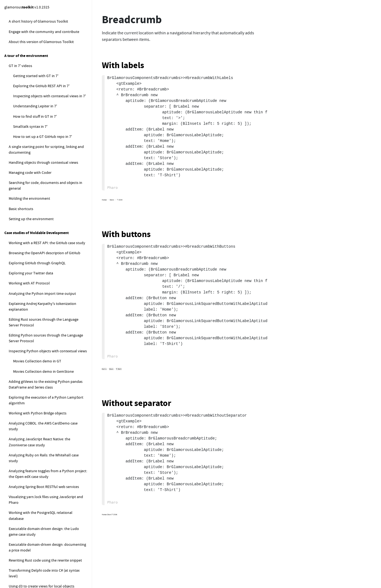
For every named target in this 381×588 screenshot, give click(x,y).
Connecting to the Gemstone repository (45, 346)
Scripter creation (31, 148)
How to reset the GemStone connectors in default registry (51, 498)
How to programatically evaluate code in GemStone (50, 472)
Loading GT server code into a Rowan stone (56, 275)
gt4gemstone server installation (43, 205)
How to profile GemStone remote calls (44, 413)
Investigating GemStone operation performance (41, 425)
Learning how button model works (54, 72)
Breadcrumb (32, 98)
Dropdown (31, 118)
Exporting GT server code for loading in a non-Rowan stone (56, 307)
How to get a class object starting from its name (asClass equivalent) (51, 529)
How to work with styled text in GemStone (52, 485)
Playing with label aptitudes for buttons (51, 59)
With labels (123, 65)
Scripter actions (30, 159)
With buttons (126, 234)
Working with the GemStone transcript (44, 438)
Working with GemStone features (40, 448)
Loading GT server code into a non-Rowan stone (54, 291)
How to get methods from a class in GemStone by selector (46, 545)
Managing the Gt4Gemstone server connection (45, 369)
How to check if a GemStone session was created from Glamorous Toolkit (50, 577)
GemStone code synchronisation (39, 392)
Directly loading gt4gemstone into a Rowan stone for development (55, 244)
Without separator (137, 403)
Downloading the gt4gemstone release (53, 215)
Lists (25, 36)
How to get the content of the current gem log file (52, 513)
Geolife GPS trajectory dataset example (45, 402)
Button (28, 46)
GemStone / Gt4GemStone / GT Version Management (45, 182)
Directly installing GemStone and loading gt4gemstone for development (53, 228)
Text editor (31, 16)
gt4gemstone (19, 169)
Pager (26, 128)
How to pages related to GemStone (42, 459)
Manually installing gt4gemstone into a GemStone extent (53, 260)
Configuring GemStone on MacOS (48, 320)
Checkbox (30, 108)
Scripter (19, 138)
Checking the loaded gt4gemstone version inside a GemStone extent (50, 333)
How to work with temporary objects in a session (50, 561)
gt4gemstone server (29, 195)
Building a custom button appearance (47, 85)
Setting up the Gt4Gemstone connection (50, 356)
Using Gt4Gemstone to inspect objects (48, 382)
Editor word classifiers (44, 26)
